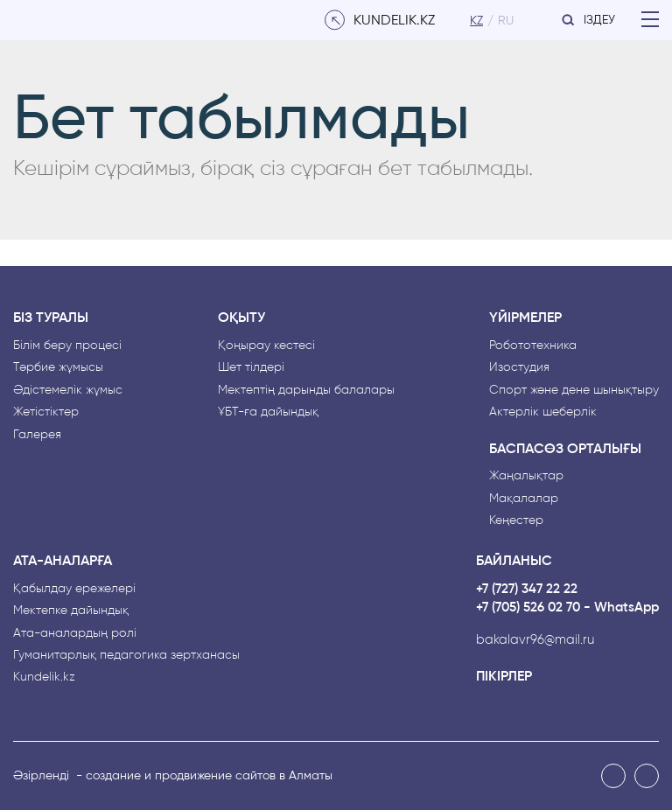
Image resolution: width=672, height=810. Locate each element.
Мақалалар (524, 498)
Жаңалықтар (526, 475)
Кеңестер (516, 520)
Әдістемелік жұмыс (68, 390)
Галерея (37, 434)
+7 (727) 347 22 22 (527, 589)
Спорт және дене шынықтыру (574, 390)
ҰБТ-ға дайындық (268, 412)
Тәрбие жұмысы (58, 367)
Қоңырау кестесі (266, 345)
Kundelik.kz (44, 677)
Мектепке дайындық (71, 610)
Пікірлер (504, 676)
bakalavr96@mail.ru (535, 640)
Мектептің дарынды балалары (306, 390)
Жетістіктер (46, 412)
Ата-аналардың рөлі (75, 633)
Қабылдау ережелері (74, 588)
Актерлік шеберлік (543, 412)
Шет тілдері (251, 367)
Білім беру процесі (67, 345)
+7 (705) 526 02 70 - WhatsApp (567, 607)
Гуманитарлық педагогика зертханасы (126, 655)
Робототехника (533, 345)
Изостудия (519, 367)
